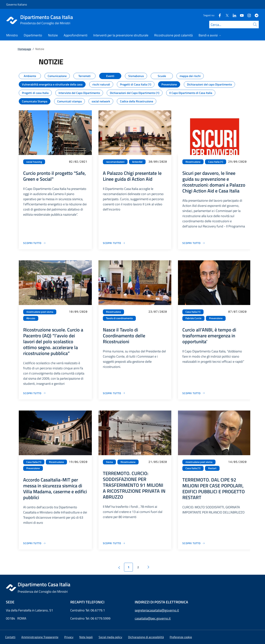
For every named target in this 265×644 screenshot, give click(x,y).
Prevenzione (216, 318)
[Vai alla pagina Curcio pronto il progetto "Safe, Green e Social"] (35, 243)
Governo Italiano (17, 4)
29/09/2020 (237, 162)
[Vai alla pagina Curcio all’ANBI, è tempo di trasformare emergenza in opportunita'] (194, 393)
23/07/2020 (158, 312)
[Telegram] (255, 15)
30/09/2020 (158, 162)
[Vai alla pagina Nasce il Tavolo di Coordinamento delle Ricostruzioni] (114, 393)
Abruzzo (31, 318)
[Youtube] (240, 15)
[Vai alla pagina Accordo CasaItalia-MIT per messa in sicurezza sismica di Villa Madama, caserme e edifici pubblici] (35, 543)
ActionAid (137, 162)
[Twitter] (226, 15)
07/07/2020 (237, 312)
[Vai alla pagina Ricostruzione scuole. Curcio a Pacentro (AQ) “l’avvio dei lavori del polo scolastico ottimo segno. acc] (35, 393)
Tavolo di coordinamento (119, 318)
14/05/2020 (237, 462)
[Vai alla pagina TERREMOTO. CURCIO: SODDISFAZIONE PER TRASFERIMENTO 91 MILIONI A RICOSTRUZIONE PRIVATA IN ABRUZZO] (114, 543)
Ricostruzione (193, 162)
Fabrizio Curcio (193, 318)
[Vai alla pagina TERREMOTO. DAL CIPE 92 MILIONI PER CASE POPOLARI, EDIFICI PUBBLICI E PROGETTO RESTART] (194, 543)
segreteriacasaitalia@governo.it (157, 610)
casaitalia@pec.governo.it (153, 618)
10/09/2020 (78, 312)
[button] (181, 637)
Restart (212, 468)
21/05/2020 (158, 462)
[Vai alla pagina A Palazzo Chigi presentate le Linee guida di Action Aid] (114, 243)
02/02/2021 (78, 162)
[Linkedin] (233, 15)
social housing (34, 162)
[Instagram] (248, 15)
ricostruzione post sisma (40, 312)
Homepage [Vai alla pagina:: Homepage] (24, 49)
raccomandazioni (115, 162)
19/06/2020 (78, 462)
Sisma (109, 462)
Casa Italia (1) (216, 162)
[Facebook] (218, 15)
